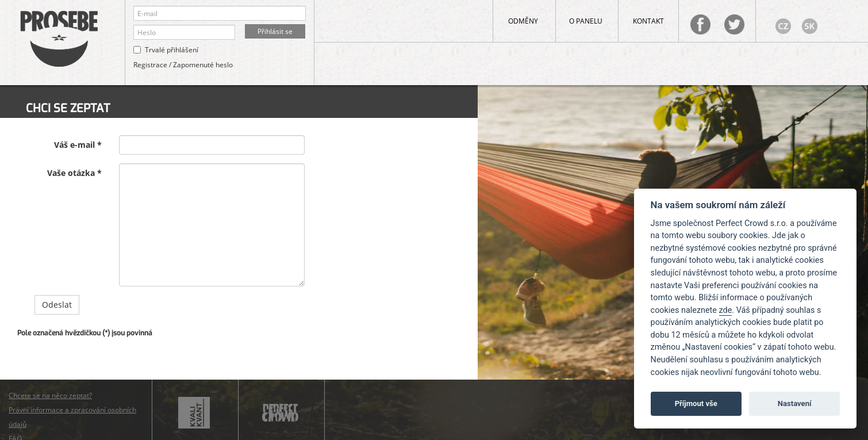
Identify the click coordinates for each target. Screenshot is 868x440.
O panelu (586, 21)
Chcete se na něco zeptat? (50, 395)
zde (726, 310)
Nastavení (795, 403)
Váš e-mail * (78, 145)
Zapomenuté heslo (203, 65)
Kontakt (648, 21)
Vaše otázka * (74, 173)
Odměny (523, 21)
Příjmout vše (696, 403)
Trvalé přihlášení (172, 50)
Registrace (150, 65)
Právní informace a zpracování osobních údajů (72, 417)
